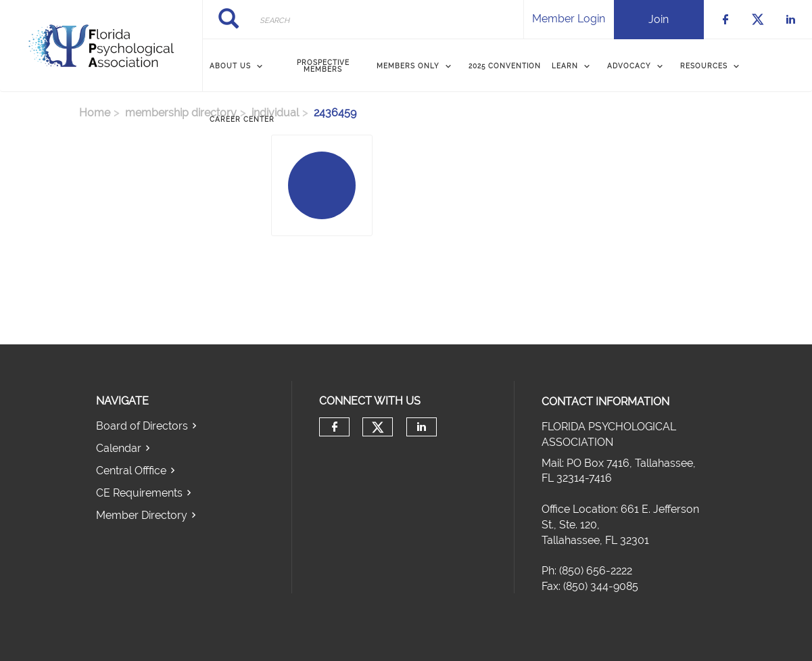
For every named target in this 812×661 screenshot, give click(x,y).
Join (659, 19)
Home (95, 113)
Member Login (569, 19)
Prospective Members (323, 66)
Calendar (119, 448)
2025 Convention (505, 66)
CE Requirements (139, 493)
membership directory (181, 113)
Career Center (242, 119)
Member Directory (142, 515)
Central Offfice (131, 471)
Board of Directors (142, 426)
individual (275, 113)
